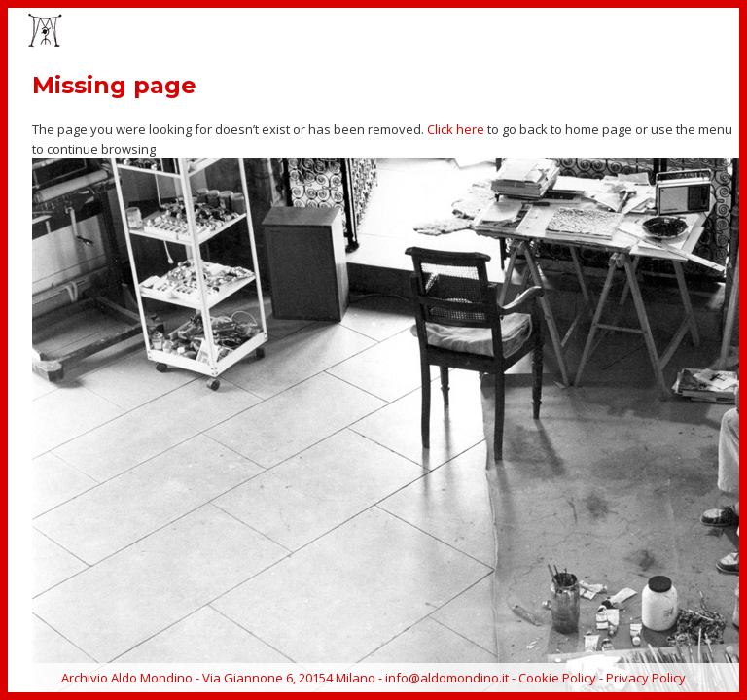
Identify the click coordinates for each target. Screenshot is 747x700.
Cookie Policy (557, 678)
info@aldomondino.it (447, 678)
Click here (456, 129)
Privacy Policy (646, 678)
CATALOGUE (491, 32)
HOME (253, 32)
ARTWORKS (330, 32)
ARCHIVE (665, 32)
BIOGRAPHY (583, 32)
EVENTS (410, 32)
